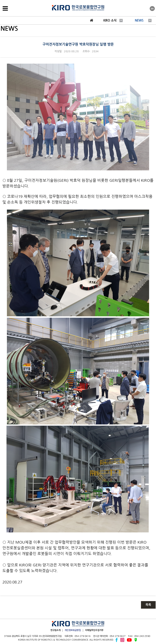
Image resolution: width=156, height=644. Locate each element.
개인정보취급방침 (73, 630)
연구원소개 (55, 630)
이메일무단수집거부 (94, 630)
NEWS (139, 20)
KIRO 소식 (110, 20)
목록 (148, 605)
